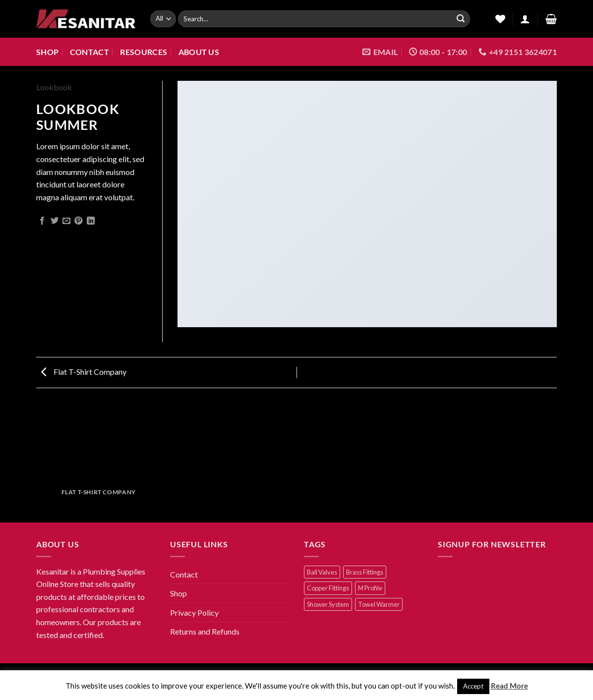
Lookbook (54, 87)
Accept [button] (473, 686)
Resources (144, 52)
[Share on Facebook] (42, 221)
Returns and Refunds (205, 631)
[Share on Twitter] (55, 221)
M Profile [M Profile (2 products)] (370, 588)
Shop (47, 52)
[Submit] (461, 19)
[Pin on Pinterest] (78, 221)
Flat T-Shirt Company (84, 372)
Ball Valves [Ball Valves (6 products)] (322, 572)
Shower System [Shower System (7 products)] (328, 604)
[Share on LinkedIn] (91, 221)
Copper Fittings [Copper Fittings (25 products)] (328, 588)
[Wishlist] (497, 19)
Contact (89, 52)
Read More (509, 686)
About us (199, 52)
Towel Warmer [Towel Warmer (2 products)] (379, 604)
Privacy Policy (194, 612)
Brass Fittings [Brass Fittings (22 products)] (365, 572)
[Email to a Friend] (66, 221)
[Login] (525, 19)
